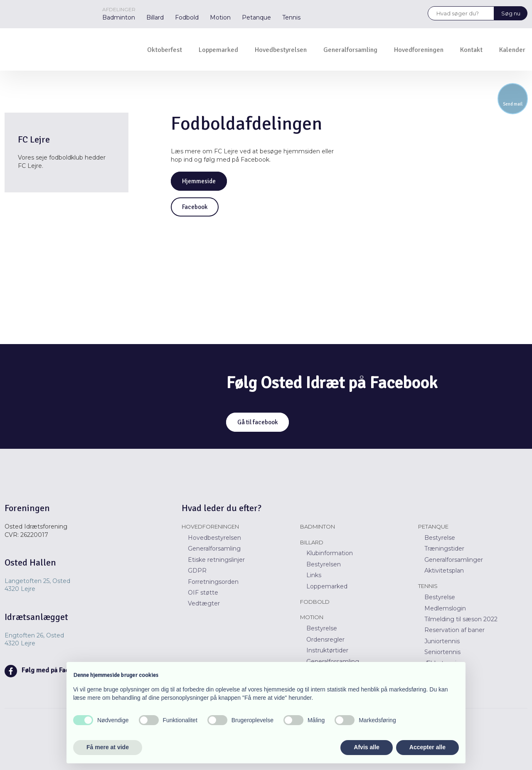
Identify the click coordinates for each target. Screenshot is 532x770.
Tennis (291, 17)
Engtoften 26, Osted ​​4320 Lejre (34, 640)
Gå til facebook (257, 422)
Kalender (512, 50)
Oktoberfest (165, 50)
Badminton (119, 17)
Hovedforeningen (419, 50)
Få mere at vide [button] (108, 747)
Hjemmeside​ (199, 181)
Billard (155, 17)
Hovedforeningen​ (210, 526)
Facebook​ (195, 207)
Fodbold (187, 17)
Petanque (256, 17)
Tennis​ (428, 586)
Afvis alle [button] (366, 747)
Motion (220, 17)
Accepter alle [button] (427, 747)
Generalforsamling (350, 50)
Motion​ (312, 617)
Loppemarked (218, 50)
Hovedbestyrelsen (281, 50)
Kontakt (471, 50)
